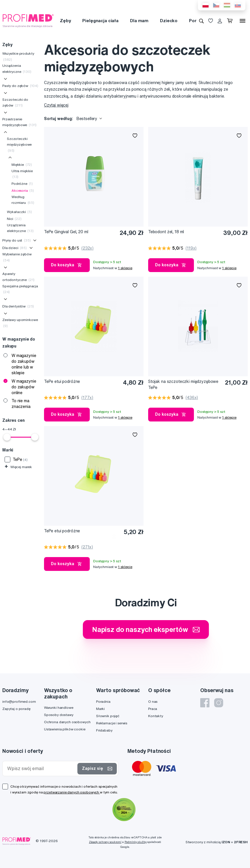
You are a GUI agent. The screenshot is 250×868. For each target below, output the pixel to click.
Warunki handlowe (59, 707)
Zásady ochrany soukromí (105, 842)
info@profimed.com (19, 701)
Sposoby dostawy (59, 715)
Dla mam (139, 21)
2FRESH (241, 842)
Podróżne (22, 184)
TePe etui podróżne (62, 381)
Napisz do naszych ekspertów (146, 629)
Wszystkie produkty (18, 56)
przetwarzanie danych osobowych (72, 792)
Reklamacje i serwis (112, 723)
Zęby (65, 21)
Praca (153, 709)
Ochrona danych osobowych (67, 722)
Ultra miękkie (22, 174)
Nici (14, 219)
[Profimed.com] (28, 20)
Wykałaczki (19, 212)
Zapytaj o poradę (16, 709)
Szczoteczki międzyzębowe (19, 145)
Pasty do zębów (20, 86)
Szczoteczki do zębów (15, 102)
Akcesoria (23, 190)
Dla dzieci (15, 248)
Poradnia (103, 701)
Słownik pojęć (108, 716)
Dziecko (169, 21)
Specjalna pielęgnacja (20, 289)
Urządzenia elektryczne (17, 68)
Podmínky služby (136, 842)
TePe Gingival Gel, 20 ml (66, 232)
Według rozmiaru (23, 200)
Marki (100, 709)
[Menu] (243, 21)
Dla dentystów (18, 306)
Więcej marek (18, 467)
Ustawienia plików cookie (65, 729)
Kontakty (156, 716)
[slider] (7, 437)
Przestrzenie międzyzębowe (19, 122)
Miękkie (22, 165)
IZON (226, 842)
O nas (153, 701)
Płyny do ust (17, 240)
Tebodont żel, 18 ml (166, 232)
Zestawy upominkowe (20, 323)
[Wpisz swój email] (41, 769)
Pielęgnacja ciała (100, 21)
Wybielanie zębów (17, 257)
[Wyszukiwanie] (201, 21)
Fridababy (104, 730)
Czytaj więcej (56, 105)
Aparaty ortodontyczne (18, 277)
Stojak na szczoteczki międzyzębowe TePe (183, 384)
